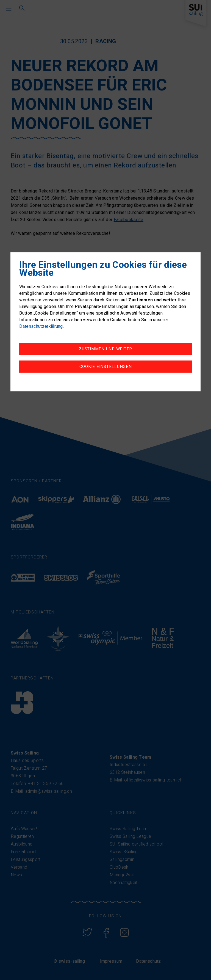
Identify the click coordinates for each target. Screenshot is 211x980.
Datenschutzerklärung (41, 326)
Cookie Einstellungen (106, 367)
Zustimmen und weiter (105, 349)
